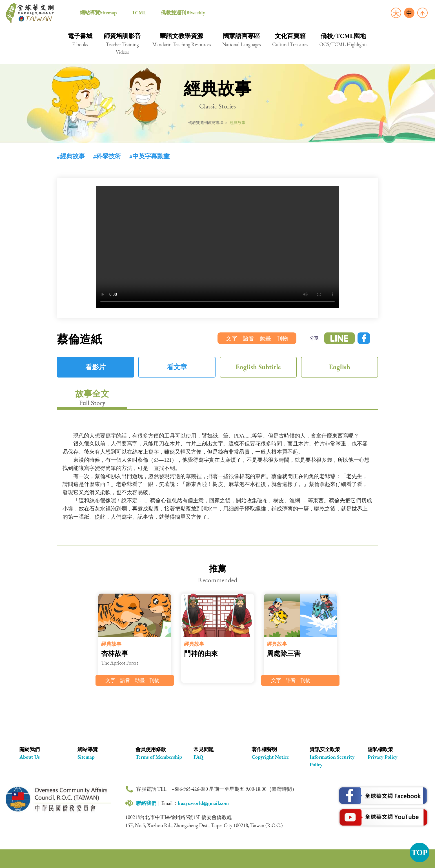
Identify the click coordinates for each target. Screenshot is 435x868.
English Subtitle (258, 367)
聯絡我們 (146, 803)
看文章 (177, 367)
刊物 (282, 338)
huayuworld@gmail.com (203, 803)
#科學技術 (107, 156)
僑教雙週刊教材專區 (206, 123)
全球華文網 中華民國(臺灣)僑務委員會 (30, 13)
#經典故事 (71, 156)
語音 (248, 338)
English (339, 367)
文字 (232, 338)
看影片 (96, 367)
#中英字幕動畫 (149, 156)
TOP (419, 852)
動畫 (265, 338)
